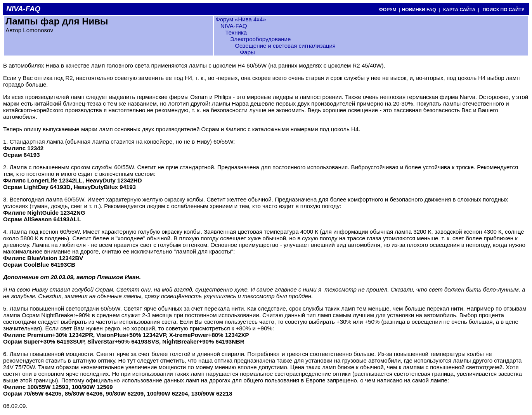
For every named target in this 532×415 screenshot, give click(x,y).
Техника (236, 32)
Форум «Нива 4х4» (241, 19)
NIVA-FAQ (234, 26)
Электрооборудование (260, 39)
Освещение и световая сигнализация (285, 46)
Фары (247, 52)
